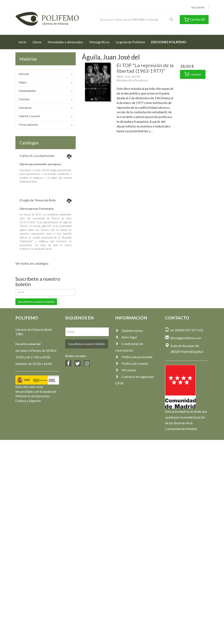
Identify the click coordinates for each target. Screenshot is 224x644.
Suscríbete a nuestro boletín (36, 302)
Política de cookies (132, 363)
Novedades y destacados (65, 42)
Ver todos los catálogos (32, 263)
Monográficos (99, 42)
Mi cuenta (125, 370)
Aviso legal (126, 337)
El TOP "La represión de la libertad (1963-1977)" (145, 68)
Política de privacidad (134, 357)
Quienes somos (129, 330)
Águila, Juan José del (128, 76)
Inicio (24, 41)
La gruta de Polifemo (130, 42)
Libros (37, 42)
